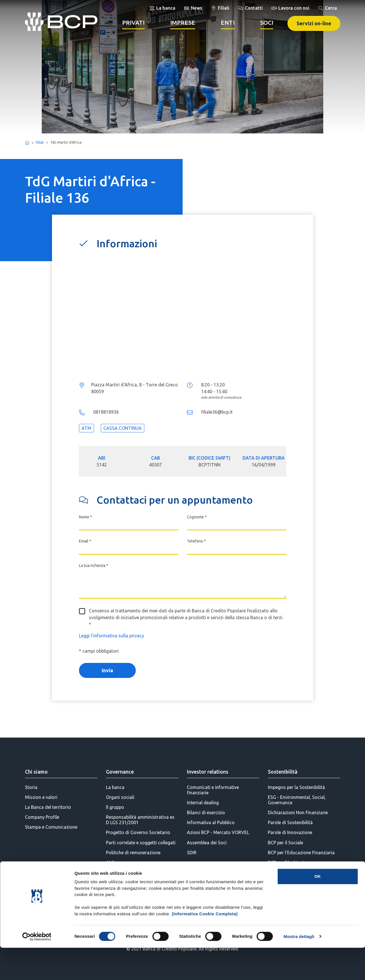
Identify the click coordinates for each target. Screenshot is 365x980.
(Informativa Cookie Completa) (205, 946)
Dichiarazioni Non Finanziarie (298, 813)
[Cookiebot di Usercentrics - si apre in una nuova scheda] (37, 969)
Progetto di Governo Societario (138, 832)
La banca (115, 787)
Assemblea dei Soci (207, 843)
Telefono (196, 541)
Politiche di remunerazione (133, 853)
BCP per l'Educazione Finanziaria (301, 853)
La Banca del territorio (48, 807)
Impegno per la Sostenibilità (296, 787)
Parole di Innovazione (290, 832)
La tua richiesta (94, 566)
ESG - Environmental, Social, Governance (297, 800)
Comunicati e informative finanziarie (213, 790)
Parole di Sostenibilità (290, 822)
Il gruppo (115, 807)
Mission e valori (41, 797)
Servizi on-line (314, 23)
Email (85, 541)
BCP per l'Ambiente (287, 862)
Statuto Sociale (122, 872)
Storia (31, 787)
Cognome (197, 517)
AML (111, 862)
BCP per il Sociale (285, 843)
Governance (120, 772)
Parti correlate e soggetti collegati (141, 843)
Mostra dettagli (299, 969)
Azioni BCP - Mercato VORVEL (218, 832)
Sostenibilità (283, 772)
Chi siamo (36, 772)
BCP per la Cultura (286, 872)
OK (318, 909)
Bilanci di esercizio (206, 813)
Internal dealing (203, 803)
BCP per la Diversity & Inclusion (300, 882)
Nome (85, 517)
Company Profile (42, 817)
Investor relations (208, 772)
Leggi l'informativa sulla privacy (111, 636)
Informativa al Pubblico (211, 822)
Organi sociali (120, 797)
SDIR (192, 853)
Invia (107, 670)
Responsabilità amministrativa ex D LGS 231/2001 (140, 820)
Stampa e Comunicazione (51, 827)
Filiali (40, 142)
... (183, 316)
